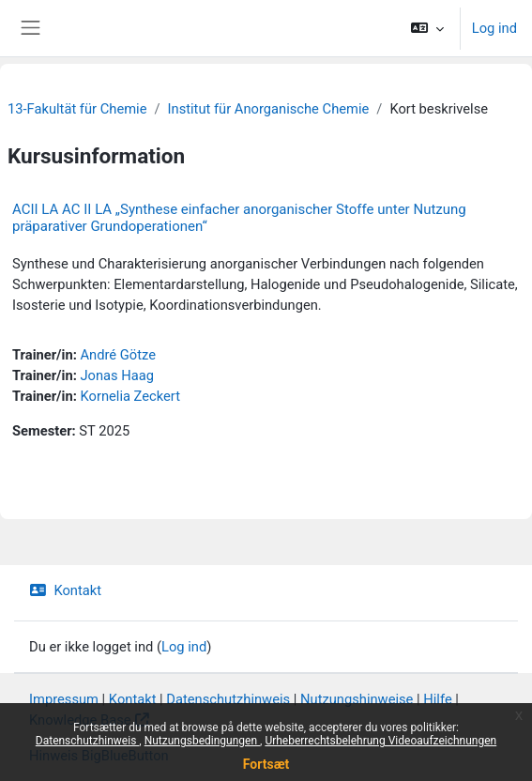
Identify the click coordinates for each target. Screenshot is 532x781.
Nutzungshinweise (357, 699)
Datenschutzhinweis (88, 741)
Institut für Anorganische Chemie (269, 109)
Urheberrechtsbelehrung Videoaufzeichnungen (380, 741)
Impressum (64, 699)
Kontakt (65, 590)
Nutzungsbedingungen (202, 741)
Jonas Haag (117, 375)
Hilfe (437, 699)
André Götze (117, 355)
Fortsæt (266, 764)
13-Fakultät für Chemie (77, 109)
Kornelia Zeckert (130, 396)
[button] (426, 28)
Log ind (494, 28)
